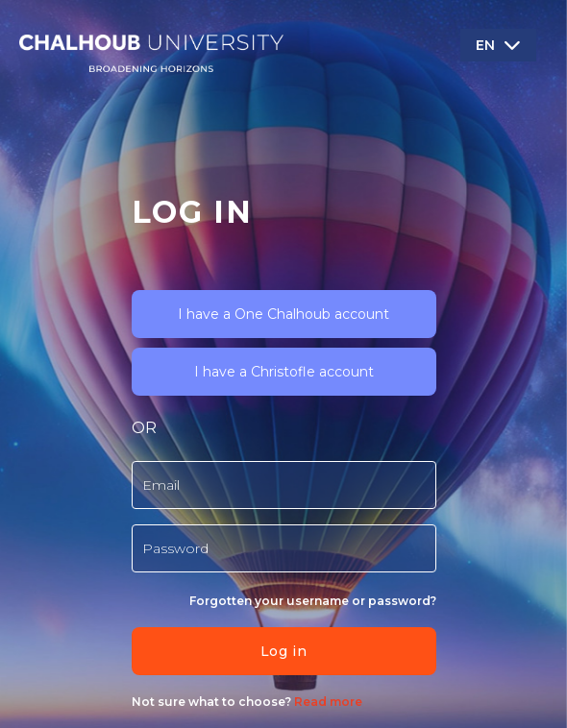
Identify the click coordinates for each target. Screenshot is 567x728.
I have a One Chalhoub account (283, 314)
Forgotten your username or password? (313, 601)
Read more (327, 702)
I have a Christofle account (284, 372)
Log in (283, 651)
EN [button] (485, 45)
